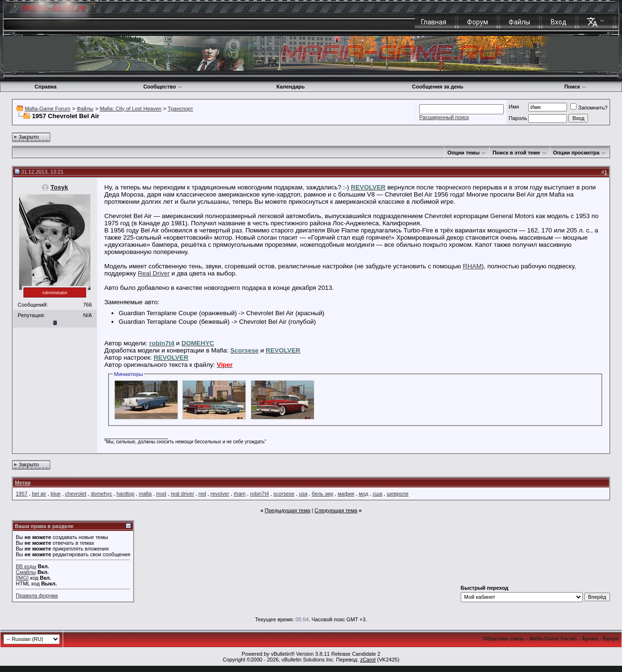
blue (56, 494)
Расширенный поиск (444, 117)
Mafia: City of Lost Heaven (130, 109)
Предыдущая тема (287, 510)
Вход (559, 22)
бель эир (323, 494)
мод (364, 494)
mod (161, 494)
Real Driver (154, 273)
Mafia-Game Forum (48, 109)
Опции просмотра (576, 153)
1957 (22, 494)
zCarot (368, 660)
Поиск (575, 87)
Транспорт (181, 109)
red (202, 494)
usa (303, 494)
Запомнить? (589, 108)
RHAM (472, 266)
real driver (183, 494)
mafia (145, 494)
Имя (514, 107)
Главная (434, 22)
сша (378, 494)
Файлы (519, 22)
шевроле (397, 494)
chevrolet (76, 494)
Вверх (611, 639)
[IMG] (22, 578)
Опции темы (463, 153)
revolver (220, 494)
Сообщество (163, 87)
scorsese (284, 494)
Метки (23, 483)
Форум (478, 22)
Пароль (518, 118)
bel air (39, 494)
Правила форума (37, 595)
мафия (346, 494)
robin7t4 (259, 494)
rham (239, 494)
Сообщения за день (438, 87)
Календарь (291, 87)
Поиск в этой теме (516, 153)
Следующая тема (336, 510)
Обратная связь (504, 639)
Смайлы (26, 572)
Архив (590, 639)
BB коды (26, 566)
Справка (45, 87)
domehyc (102, 494)
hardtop (125, 494)
